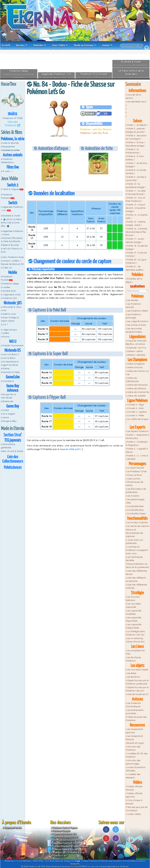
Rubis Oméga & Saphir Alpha (10, 319)
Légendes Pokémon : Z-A (56, 74)
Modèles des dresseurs (133, 776)
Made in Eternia (83, 45)
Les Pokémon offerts (138, 311)
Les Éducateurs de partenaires (136, 491)
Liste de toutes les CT (138, 694)
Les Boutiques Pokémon (133, 659)
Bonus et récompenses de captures (134, 533)
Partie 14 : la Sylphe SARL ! (137, 217)
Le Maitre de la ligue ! (137, 421)
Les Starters (133, 300)
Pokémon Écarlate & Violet (65, 837)
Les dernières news (137, 102)
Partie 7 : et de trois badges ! (136, 165)
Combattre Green (136, 514)
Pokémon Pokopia (7, 196)
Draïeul (13, 114)
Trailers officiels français (134, 788)
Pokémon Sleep (19, 71)
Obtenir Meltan (135, 351)
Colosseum (8, 381)
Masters (6, 287)
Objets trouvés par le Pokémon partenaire (137, 682)
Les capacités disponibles (133, 619)
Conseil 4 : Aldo (135, 408)
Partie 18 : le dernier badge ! (137, 247)
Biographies (9, 147)
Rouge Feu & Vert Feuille (8, 396)
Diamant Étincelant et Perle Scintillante (70, 846)
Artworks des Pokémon (133, 748)
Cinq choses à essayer (134, 802)
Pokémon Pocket (7, 278)
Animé (106, 45)
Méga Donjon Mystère (9, 331)
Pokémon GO (10, 298)
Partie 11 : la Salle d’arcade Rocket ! (136, 192)
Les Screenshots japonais (134, 731)
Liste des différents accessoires (136, 579)
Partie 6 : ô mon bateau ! (135, 158)
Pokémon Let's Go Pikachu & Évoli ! (69, 853)
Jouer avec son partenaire (134, 542)
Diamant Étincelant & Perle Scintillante (12, 240)
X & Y (5, 324)
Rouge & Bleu (10, 421)
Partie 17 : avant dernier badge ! (135, 241)
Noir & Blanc (9, 358)
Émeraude (8, 401)
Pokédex (38, 45)
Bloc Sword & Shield (13, 451)
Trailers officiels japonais (134, 795)
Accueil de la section (133, 96)
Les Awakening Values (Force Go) (135, 640)
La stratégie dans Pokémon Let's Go (135, 633)
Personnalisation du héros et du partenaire (137, 566)
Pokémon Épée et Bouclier (65, 849)
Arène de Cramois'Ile (138, 392)
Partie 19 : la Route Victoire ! (136, 254)
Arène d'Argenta (136, 364)
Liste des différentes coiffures (136, 586)
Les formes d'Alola (137, 325)
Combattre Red (135, 506)
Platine (6, 369)
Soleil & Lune (9, 314)
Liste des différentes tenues (136, 572)
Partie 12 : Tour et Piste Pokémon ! (135, 199)
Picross (6, 337)
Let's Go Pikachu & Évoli (12, 250)
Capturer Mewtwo (137, 348)
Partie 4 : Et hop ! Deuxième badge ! (135, 144)
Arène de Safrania (137, 388)
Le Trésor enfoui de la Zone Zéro (131, 72)
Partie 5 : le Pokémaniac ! (133, 151)
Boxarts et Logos (136, 743)
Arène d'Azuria (135, 367)
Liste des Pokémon (11, 123)
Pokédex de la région (134, 280)
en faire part (73, 449)
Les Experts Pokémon (138, 431)
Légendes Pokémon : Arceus (12, 233)
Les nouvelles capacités (133, 605)
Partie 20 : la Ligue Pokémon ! (136, 261)
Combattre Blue (135, 510)
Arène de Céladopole (132, 380)
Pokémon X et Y (60, 856)
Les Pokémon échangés (133, 316)
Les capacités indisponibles (133, 626)
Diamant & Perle (11, 372)
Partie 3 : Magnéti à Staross (137, 450)
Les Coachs (133, 496)
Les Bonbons (134, 677)
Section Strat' (13, 435)
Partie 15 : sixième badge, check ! (136, 223)
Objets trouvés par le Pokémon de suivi (137, 689)
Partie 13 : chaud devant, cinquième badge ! (136, 208)
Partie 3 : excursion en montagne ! (136, 137)
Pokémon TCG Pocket (94, 74)
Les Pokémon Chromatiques (133, 705)
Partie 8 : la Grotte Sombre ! (136, 172)
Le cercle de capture (138, 526)
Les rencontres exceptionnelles (134, 330)
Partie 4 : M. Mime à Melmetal (137, 457)
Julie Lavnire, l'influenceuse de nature (134, 482)
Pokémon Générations (7, 161)
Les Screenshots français (134, 738)
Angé (77, 861)
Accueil (5, 45)
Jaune (6, 417)
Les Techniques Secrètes (134, 559)
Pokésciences (13, 467)
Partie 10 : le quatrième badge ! (136, 186)
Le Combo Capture (137, 522)
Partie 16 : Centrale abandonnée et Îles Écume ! (136, 232)
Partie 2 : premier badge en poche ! (135, 130)
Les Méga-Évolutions (138, 321)
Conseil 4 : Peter (136, 415)
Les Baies (132, 673)
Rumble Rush (9, 291)
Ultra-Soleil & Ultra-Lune (11, 309)
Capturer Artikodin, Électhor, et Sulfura (136, 342)
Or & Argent (9, 414)
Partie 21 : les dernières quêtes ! (135, 268)
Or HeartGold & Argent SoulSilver (10, 363)
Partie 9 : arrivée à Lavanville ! (136, 179)
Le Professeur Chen (137, 471)
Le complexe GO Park (135, 652)
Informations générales (8, 446)
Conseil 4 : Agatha (137, 412)
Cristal (6, 410)
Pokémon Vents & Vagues (65, 828)
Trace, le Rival (134, 475)
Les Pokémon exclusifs (133, 306)
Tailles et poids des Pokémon (136, 719)
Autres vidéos (134, 814)
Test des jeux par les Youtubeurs (137, 809)
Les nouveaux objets (138, 670)
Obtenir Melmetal (136, 355)
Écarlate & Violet (131, 62)
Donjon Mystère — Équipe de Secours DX (12, 262)
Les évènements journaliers (135, 712)
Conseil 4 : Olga (136, 405)
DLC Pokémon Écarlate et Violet (68, 840)
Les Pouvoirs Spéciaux (133, 598)
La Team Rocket (136, 468)
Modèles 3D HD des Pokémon (137, 755)
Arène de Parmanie (137, 385)
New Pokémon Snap (13, 257)
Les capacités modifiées (133, 612)
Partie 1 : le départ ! (137, 125)
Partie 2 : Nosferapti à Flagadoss (137, 443)
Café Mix (7, 268)
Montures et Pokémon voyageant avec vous (137, 550)
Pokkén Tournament (13, 346)
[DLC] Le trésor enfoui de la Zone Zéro (11, 223)
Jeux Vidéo (58, 45)
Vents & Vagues (11, 189)
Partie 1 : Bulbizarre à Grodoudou (137, 437)
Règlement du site (13, 828)
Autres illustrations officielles (136, 769)
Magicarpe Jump (12, 295)
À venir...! (7, 171)
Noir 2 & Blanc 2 (11, 354)
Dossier (20, 45)
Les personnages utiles (135, 501)
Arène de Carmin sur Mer (137, 373)
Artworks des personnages (133, 762)
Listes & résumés (11, 143)
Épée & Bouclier (11, 245)
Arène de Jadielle (136, 396)
